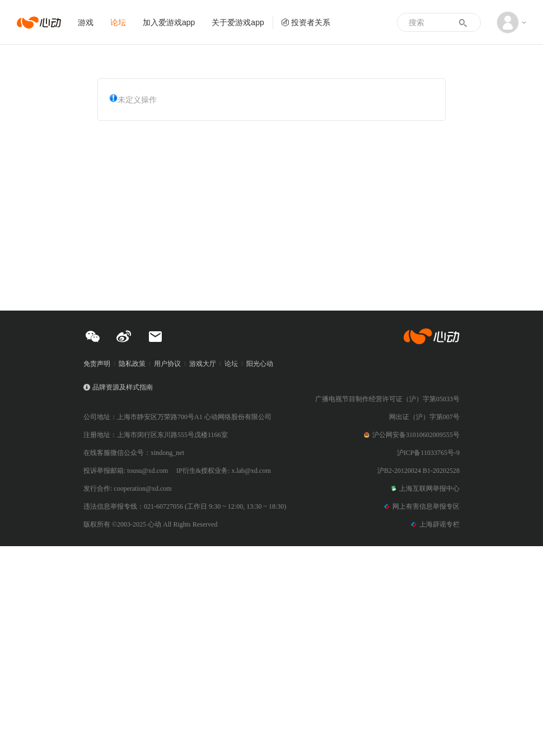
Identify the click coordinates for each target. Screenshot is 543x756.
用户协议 (167, 364)
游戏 (86, 22)
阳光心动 (260, 364)
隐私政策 (132, 364)
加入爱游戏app (169, 22)
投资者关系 (306, 22)
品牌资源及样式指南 (123, 387)
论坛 (118, 22)
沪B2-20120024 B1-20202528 (418, 471)
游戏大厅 (203, 364)
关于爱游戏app (238, 22)
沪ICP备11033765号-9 (428, 453)
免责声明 (97, 364)
